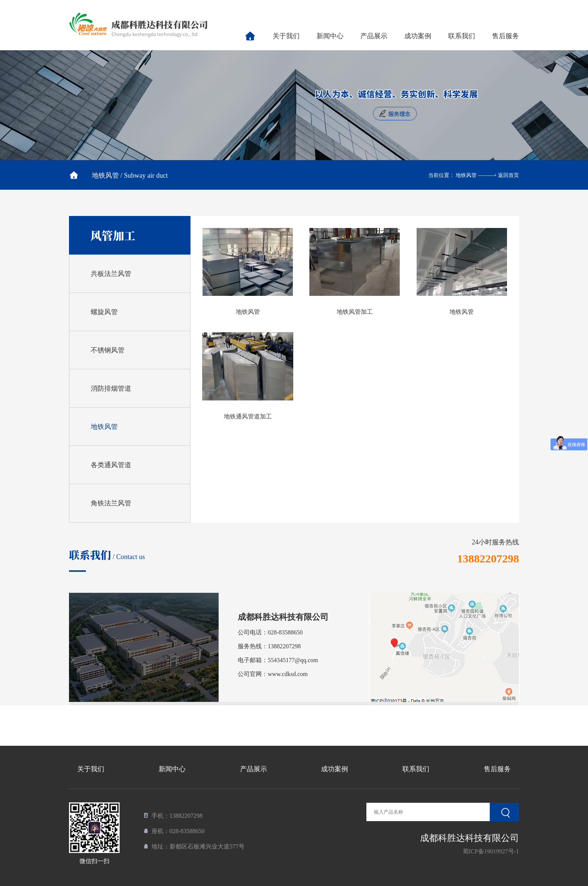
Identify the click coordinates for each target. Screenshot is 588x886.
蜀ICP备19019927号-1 (491, 851)
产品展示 (374, 36)
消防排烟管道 (111, 388)
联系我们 (462, 36)
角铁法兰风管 (111, 503)
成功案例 (418, 36)
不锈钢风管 (108, 350)
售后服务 (505, 36)
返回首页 (508, 175)
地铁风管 (104, 427)
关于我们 (286, 36)
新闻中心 (330, 36)
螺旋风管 (104, 312)
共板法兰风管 (111, 274)
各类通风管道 (111, 465)
